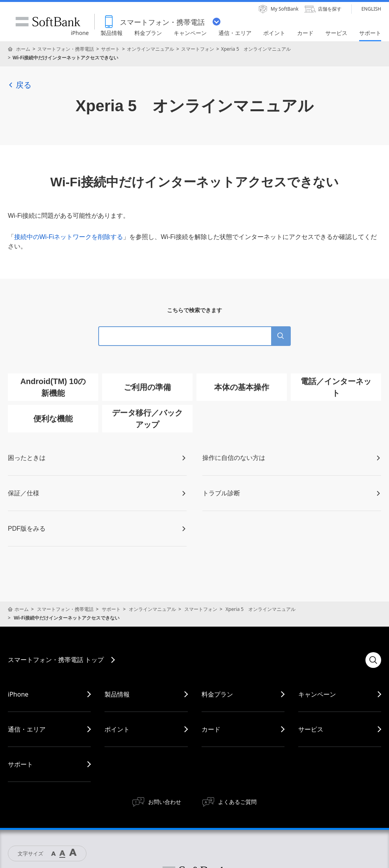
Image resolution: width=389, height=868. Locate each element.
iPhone (18, 694)
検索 (373, 660)
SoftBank (48, 22)
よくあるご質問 (237, 802)
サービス (311, 729)
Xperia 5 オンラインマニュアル (256, 49)
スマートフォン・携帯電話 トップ (56, 660)
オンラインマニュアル (150, 49)
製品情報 (117, 694)
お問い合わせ (165, 802)
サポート (110, 49)
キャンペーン (317, 694)
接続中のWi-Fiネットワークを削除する (69, 237)
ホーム (23, 49)
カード (211, 729)
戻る (20, 85)
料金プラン (217, 694)
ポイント (117, 729)
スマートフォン (198, 49)
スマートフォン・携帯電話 (66, 49)
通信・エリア (27, 729)
